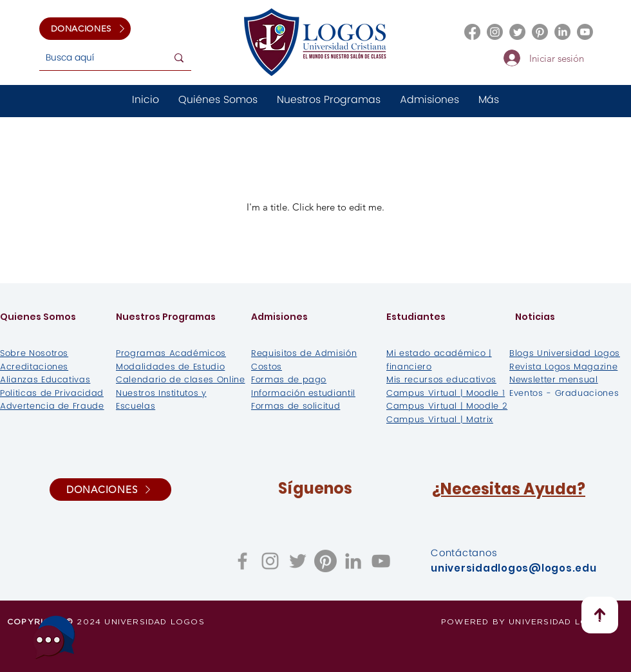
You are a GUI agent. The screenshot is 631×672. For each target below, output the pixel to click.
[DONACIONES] (85, 29)
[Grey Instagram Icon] (270, 561)
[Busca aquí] (93, 58)
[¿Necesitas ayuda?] (54, 637)
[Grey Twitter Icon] (298, 561)
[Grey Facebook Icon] (242, 561)
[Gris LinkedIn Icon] (353, 561)
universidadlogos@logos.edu (514, 568)
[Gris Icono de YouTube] (381, 561)
